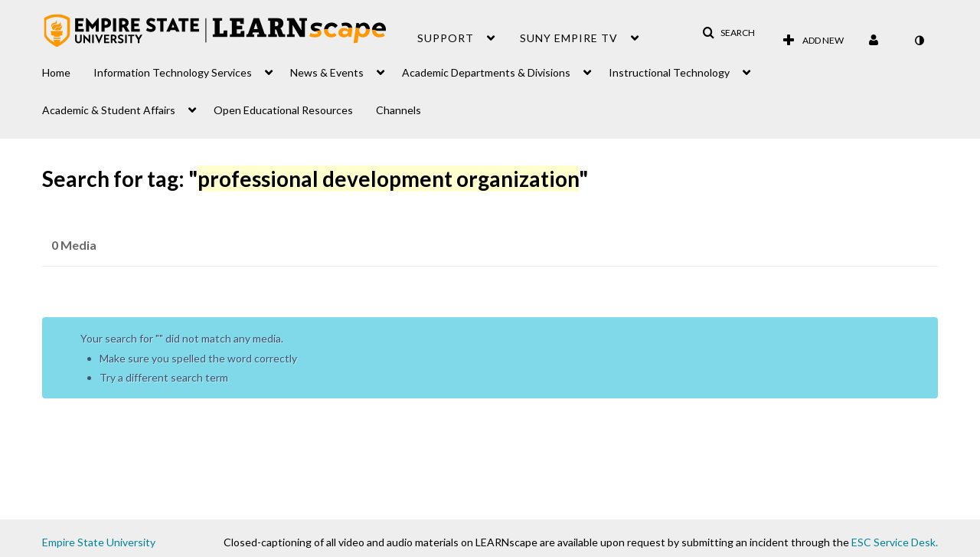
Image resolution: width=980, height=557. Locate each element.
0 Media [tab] (74, 245)
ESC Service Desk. (895, 542)
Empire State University (99, 542)
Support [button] (446, 38)
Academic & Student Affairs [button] (109, 110)
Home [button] (56, 72)
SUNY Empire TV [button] (569, 38)
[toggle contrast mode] (919, 41)
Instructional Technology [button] (669, 72)
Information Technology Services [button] (173, 72)
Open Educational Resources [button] (283, 110)
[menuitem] (68, 69)
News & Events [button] (327, 72)
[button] (728, 33)
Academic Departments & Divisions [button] (486, 72)
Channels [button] (399, 110)
